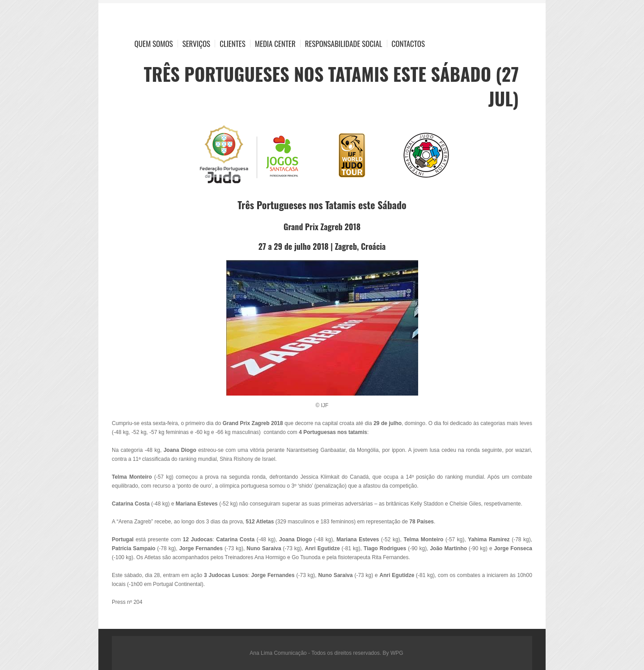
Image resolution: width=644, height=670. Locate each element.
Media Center (275, 44)
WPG (397, 653)
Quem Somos (154, 44)
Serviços (197, 44)
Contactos (408, 44)
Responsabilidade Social (344, 44)
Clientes (233, 44)
